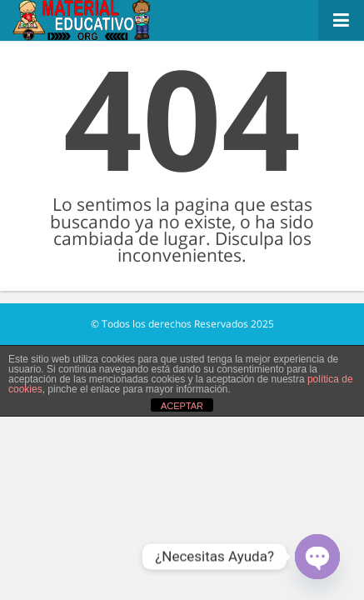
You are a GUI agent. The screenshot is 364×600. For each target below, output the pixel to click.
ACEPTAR (182, 406)
